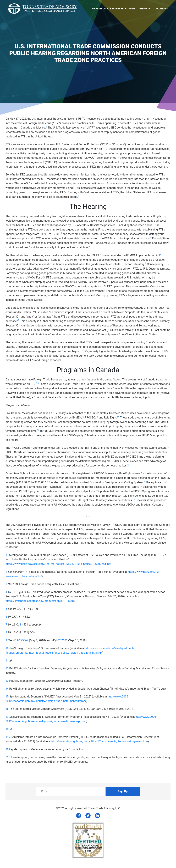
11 (7, 661)
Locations (161, 9)
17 (7, 717)
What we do (99, 9)
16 (7, 709)
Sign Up (123, 791)
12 (7, 668)
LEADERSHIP (117, 9)
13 (7, 681)
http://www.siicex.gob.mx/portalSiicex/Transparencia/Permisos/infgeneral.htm (100, 741)
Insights (145, 9)
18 (7, 729)
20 (7, 749)
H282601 (62, 640)
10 (7, 648)
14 (7, 689)
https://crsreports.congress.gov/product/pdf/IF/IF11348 (40, 601)
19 (7, 737)
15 (7, 697)
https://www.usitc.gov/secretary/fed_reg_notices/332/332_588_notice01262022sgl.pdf (58, 564)
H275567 (23, 640)
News (132, 9)
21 (7, 757)
